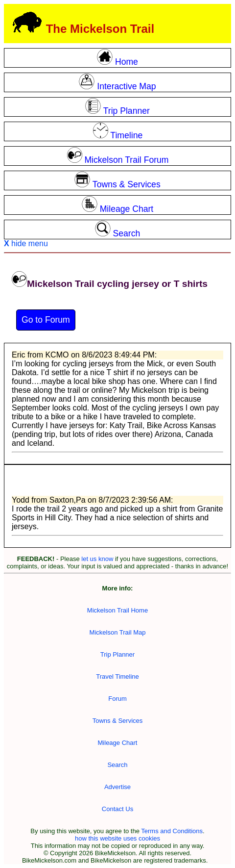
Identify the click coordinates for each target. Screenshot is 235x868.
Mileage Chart (118, 743)
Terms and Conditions (172, 831)
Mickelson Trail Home (117, 610)
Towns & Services (118, 721)
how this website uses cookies (117, 838)
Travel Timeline (117, 677)
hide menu (26, 243)
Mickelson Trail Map (118, 632)
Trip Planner (117, 654)
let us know (97, 559)
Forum (117, 699)
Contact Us (117, 809)
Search (117, 765)
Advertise (117, 787)
